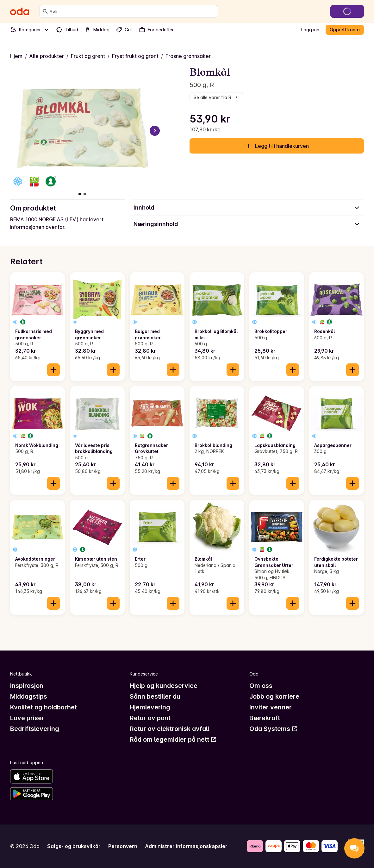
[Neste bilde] (155, 131)
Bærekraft (265, 718)
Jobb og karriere (274, 696)
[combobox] (132, 11)
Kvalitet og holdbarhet (44, 707)
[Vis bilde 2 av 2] (85, 194)
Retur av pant (150, 718)
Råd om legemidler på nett (173, 739)
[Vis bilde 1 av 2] (80, 194)
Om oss (261, 686)
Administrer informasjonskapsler (186, 846)
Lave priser (27, 718)
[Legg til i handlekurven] (53, 370)
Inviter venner (271, 707)
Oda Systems (274, 729)
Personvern (123, 846)
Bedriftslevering (35, 729)
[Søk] (45, 11)
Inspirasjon (27, 686)
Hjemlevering (150, 707)
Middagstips (29, 696)
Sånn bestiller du (155, 696)
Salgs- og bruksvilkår (74, 846)
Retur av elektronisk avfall (169, 729)
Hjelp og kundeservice (164, 686)
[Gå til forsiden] (20, 11)
